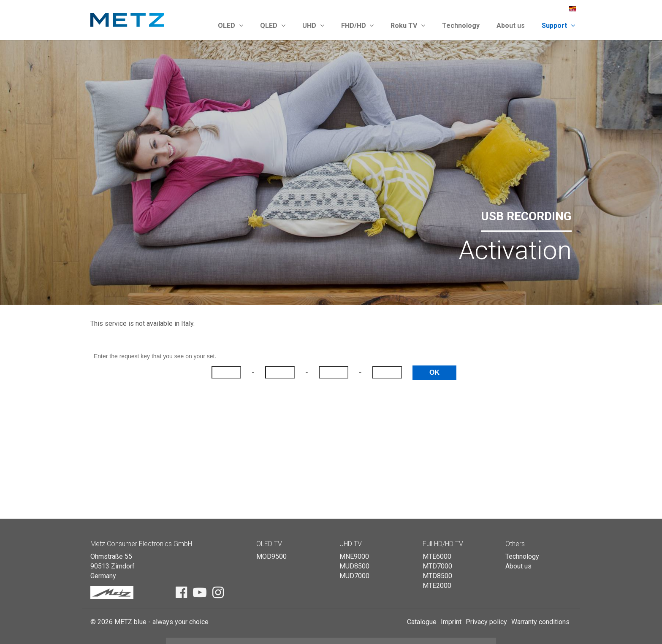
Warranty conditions (540, 622)
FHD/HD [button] (358, 26)
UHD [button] (313, 26)
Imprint (451, 622)
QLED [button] (273, 26)
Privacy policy (486, 622)
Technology (461, 26)
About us (511, 26)
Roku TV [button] (408, 26)
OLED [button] (231, 26)
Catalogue (422, 622)
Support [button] (558, 26)
